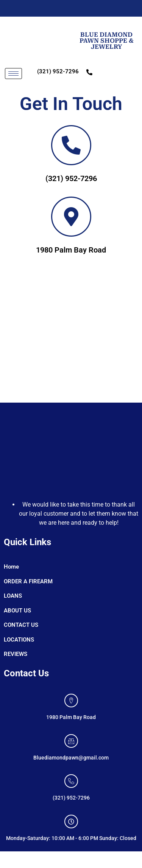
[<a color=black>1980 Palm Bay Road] (71, 217)
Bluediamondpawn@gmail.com (71, 758)
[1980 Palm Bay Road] (71, 336)
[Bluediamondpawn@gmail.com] (71, 741)
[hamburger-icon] (13, 74)
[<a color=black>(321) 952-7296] (71, 145)
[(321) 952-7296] (71, 781)
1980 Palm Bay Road (71, 250)
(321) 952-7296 (58, 71)
